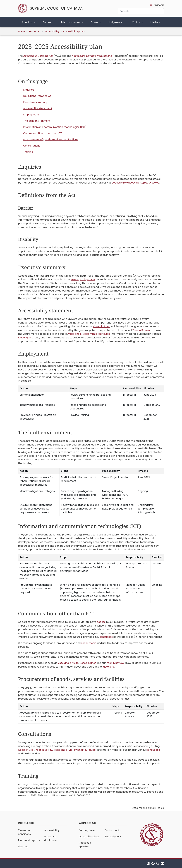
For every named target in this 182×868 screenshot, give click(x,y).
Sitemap (23, 846)
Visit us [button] (137, 22)
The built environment (37, 121)
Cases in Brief (101, 326)
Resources (35, 31)
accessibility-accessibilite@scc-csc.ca (136, 183)
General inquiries (89, 837)
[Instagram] (158, 864)
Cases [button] (95, 22)
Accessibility (52, 31)
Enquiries (29, 90)
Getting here (87, 830)
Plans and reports (29, 840)
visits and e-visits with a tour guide (89, 334)
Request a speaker (85, 845)
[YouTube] (163, 864)
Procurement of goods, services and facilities (51, 139)
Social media (113, 830)
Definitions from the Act (38, 96)
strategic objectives (83, 279)
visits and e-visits (68, 663)
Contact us (87, 823)
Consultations (32, 146)
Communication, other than (43, 133)
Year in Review (141, 330)
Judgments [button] (116, 22)
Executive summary (35, 102)
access (101, 622)
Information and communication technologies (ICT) (55, 127)
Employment (31, 115)
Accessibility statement (38, 108)
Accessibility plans (74, 31)
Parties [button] (47, 22)
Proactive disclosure (50, 838)
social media (89, 643)
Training (28, 152)
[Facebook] (153, 864)
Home (21, 31)
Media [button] (154, 22)
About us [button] (28, 22)
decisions (109, 667)
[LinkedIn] (148, 864)
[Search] (141, 11)
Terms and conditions (25, 832)
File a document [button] (71, 22)
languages (24, 338)
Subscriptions (113, 837)
